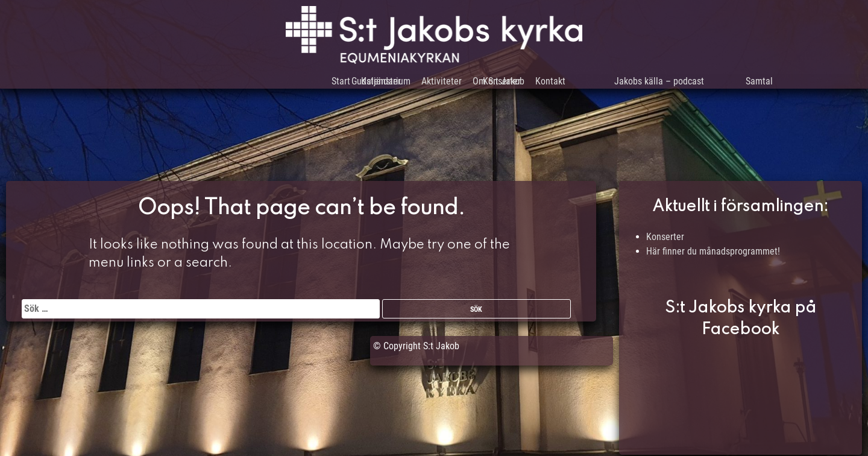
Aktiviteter (424, 84)
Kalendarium (351, 84)
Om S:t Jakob (499, 84)
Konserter (665, 237)
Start (293, 84)
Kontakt (568, 84)
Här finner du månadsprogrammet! (713, 251)
